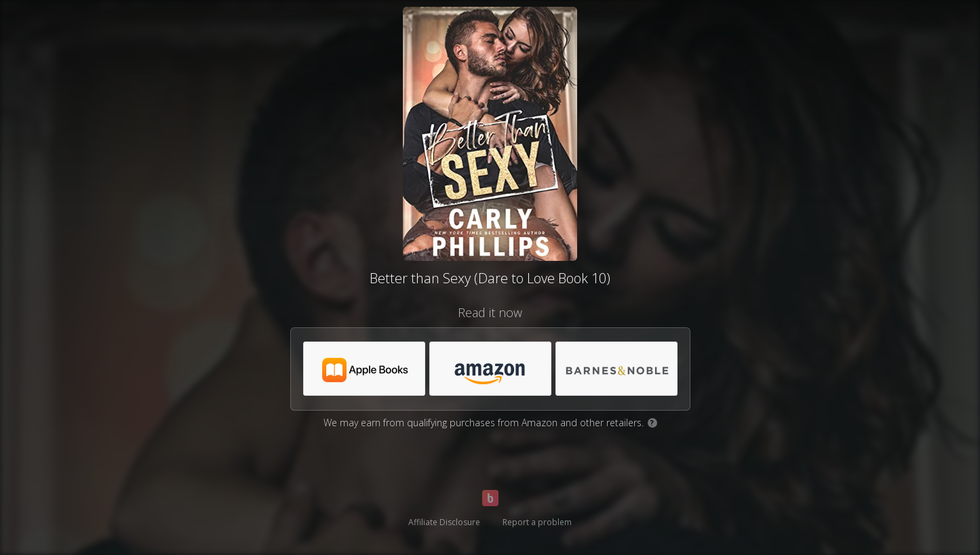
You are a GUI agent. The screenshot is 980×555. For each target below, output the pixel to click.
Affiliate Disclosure (444, 522)
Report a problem (537, 522)
